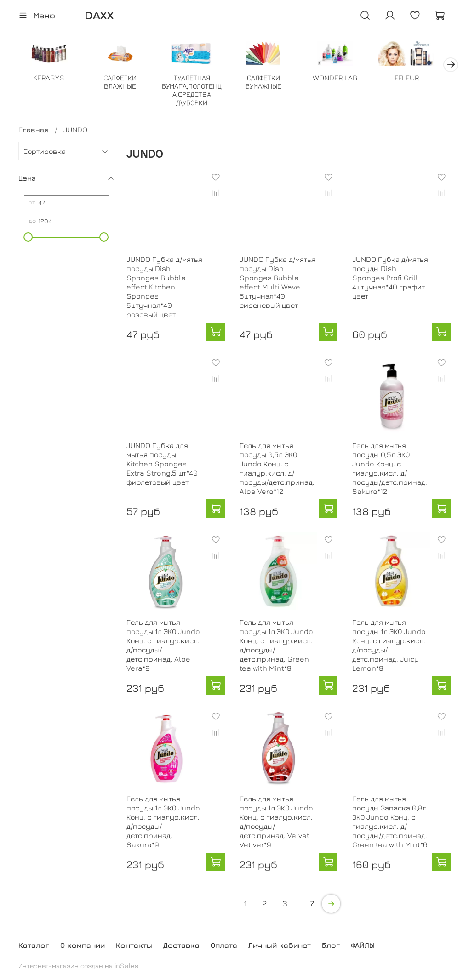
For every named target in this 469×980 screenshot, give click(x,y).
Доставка (181, 945)
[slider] (29, 238)
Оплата (224, 945)
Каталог (34, 945)
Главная (33, 130)
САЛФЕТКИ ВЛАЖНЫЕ (124, 83)
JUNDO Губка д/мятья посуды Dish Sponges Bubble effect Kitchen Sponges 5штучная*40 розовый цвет (164, 288)
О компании (83, 945)
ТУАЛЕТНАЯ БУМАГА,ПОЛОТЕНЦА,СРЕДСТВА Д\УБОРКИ (198, 91)
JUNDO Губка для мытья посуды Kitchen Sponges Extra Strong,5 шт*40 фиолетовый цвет (162, 465)
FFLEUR (419, 79)
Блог (331, 945)
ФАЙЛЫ (363, 945)
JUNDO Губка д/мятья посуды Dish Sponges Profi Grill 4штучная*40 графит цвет (390, 278)
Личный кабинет (280, 945)
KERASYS (50, 79)
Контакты (134, 945)
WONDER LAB (345, 79)
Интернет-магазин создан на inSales (78, 966)
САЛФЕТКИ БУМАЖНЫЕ (271, 83)
